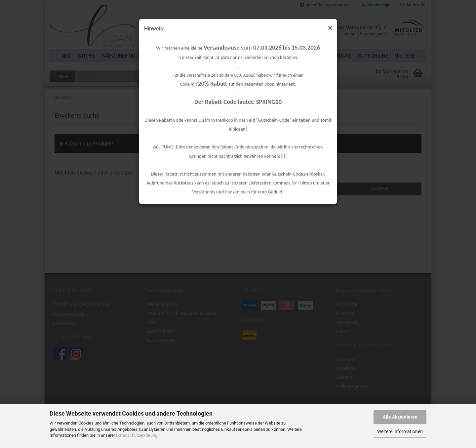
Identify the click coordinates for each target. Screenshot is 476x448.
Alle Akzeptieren (400, 417)
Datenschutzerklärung (137, 435)
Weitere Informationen (400, 431)
